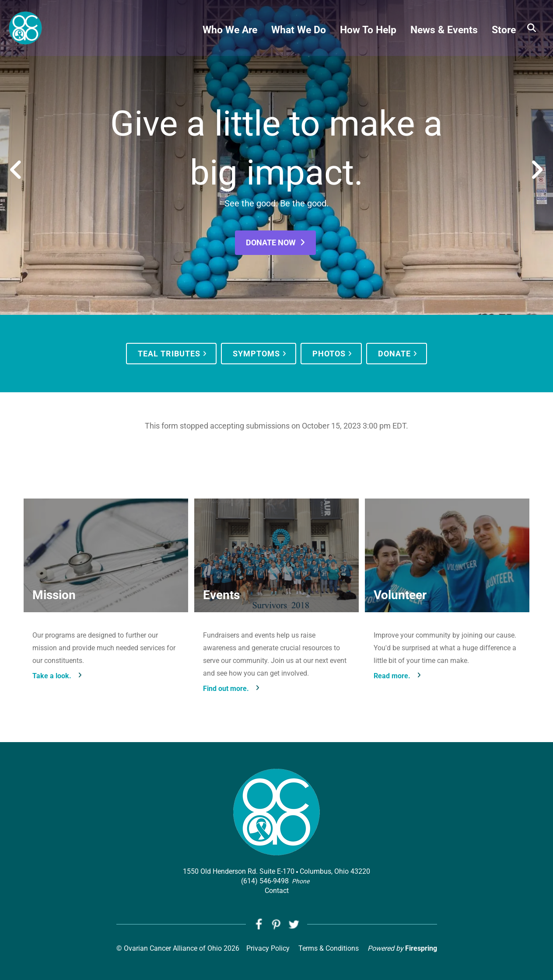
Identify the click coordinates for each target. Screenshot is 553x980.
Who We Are (230, 31)
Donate (394, 354)
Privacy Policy (268, 949)
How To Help (368, 31)
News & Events (444, 31)
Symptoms (256, 354)
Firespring (421, 949)
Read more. (392, 676)
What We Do (299, 31)
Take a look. (52, 676)
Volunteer (400, 595)
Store (504, 31)
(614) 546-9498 (265, 881)
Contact (277, 891)
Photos (329, 354)
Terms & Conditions (329, 949)
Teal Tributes (169, 354)
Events (221, 595)
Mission (54, 595)
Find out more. (226, 689)
